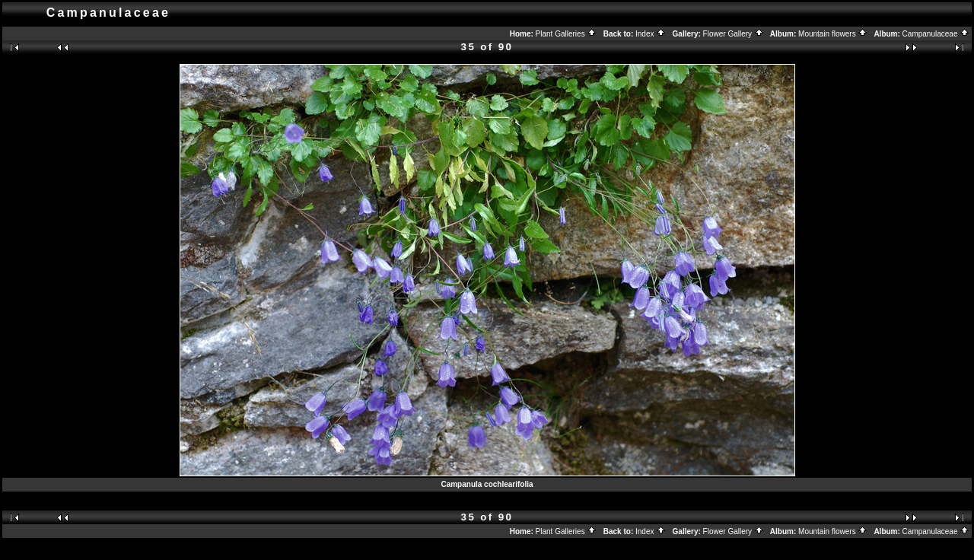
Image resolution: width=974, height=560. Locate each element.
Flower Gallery (734, 34)
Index (651, 34)
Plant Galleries (567, 34)
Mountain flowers (833, 34)
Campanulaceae (936, 34)
